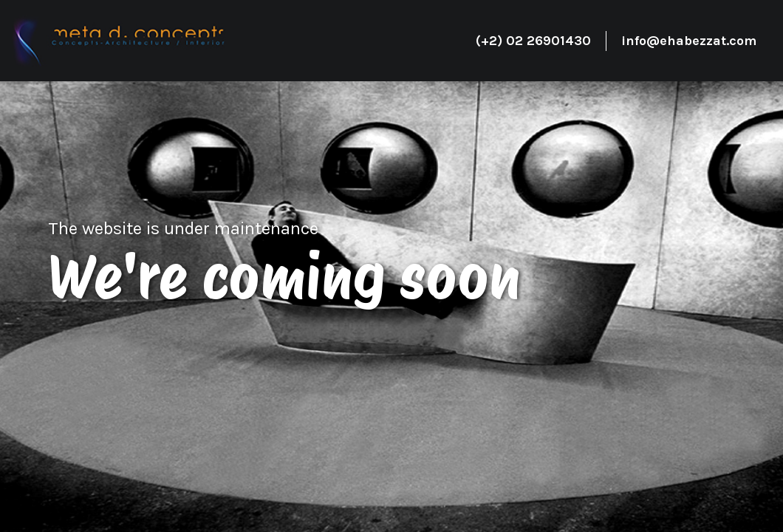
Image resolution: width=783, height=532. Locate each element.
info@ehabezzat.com (689, 41)
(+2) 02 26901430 (533, 41)
